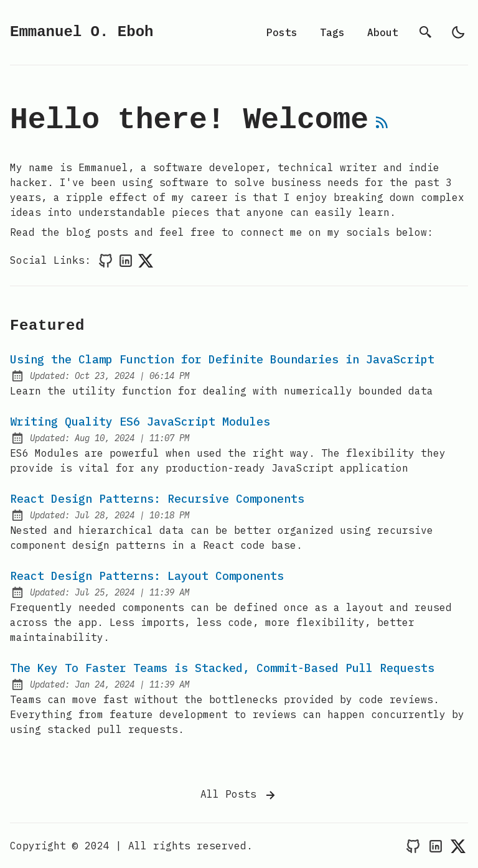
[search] (426, 32)
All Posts (239, 795)
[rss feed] (382, 128)
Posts (282, 32)
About (383, 32)
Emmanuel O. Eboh (82, 32)
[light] (458, 32)
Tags (332, 32)
